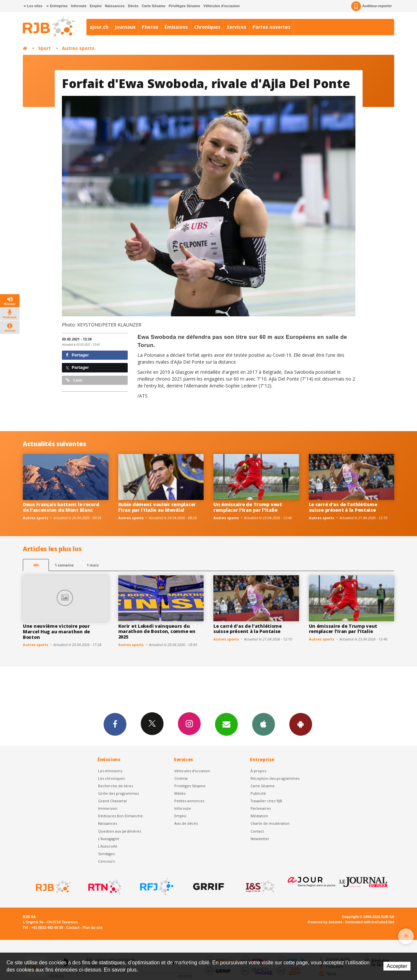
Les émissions (110, 771)
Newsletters (226, 724)
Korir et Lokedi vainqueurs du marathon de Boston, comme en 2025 (157, 632)
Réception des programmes (275, 778)
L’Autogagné (109, 839)
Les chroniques (111, 778)
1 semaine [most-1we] (64, 565)
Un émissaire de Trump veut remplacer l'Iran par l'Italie (248, 507)
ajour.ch (99, 27)
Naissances (115, 6)
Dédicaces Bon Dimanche (120, 816)
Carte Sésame (154, 6)
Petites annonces (189, 801)
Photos (150, 27)
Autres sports (78, 48)
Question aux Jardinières (120, 831)
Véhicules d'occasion (221, 6)
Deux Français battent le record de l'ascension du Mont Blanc (61, 507)
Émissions (176, 27)
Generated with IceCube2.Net (370, 922)
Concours (106, 861)
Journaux (125, 27)
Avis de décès (186, 823)
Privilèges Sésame (185, 6)
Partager (77, 355)
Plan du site (92, 927)
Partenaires (261, 808)
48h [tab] (36, 565)
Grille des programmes (118, 793)
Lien (74, 380)
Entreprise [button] (57, 6)
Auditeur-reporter (372, 6)
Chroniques (207, 27)
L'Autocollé (108, 846)
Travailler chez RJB (266, 801)
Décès (133, 6)
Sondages (106, 854)
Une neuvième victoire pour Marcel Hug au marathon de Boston (56, 632)
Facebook (115, 724)
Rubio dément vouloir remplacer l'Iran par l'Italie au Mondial (157, 507)
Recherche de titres (115, 786)
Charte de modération (270, 823)
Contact (257, 831)
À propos (258, 771)
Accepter (397, 966)
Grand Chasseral (112, 801)
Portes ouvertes (272, 27)
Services (237, 27)
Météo (180, 793)
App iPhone (264, 724)
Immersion (108, 808)
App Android (301, 724)
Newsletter (260, 839)
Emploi (96, 6)
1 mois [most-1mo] (93, 565)
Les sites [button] (33, 6)
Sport (44, 48)
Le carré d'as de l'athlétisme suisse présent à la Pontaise (343, 507)
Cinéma (181, 778)
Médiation (259, 816)
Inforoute (79, 6)
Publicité (258, 793)
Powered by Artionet (325, 922)
